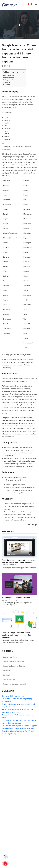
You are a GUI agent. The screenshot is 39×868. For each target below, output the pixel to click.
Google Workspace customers (14, 662)
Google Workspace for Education (15, 666)
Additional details (9, 78)
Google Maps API (9, 680)
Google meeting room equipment (15, 684)
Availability (7, 85)
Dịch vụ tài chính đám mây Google (14, 696)
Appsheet (6, 671)
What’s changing (9, 75)
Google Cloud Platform (11, 657)
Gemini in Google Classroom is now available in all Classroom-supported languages (16, 635)
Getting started (8, 80)
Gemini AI (6, 675)
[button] (36, 5)
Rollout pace (7, 82)
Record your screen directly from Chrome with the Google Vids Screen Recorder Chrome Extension (18, 563)
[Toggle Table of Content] (22, 72)
